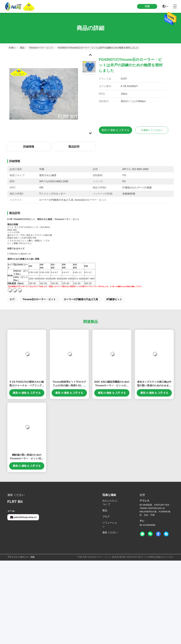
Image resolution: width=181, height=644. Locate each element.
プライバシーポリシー (18, 557)
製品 (22, 48)
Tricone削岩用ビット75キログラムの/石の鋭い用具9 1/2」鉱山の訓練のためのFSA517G (69, 384)
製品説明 (74, 147)
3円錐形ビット (114, 299)
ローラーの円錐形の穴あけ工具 (81, 299)
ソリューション (110, 524)
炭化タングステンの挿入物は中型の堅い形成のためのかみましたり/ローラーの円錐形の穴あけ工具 (154, 384)
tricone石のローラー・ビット (39, 299)
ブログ (106, 517)
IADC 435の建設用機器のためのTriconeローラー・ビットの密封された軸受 (112, 384)
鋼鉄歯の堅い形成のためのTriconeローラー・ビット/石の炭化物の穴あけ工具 (27, 457)
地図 (33, 557)
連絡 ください (110, 532)
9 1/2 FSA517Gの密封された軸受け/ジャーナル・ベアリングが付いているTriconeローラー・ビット (27, 384)
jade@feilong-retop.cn (23, 517)
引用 (147, 6)
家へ (12, 48)
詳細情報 (29, 147)
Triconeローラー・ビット (41, 48)
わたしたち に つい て (110, 502)
